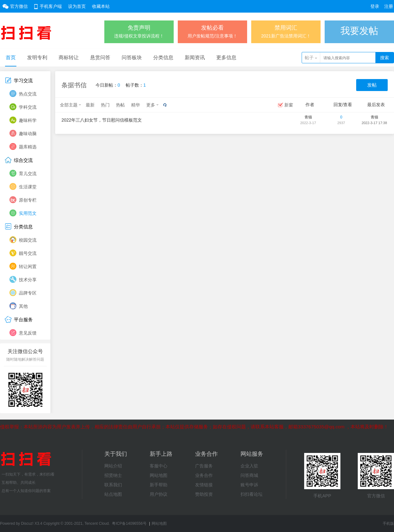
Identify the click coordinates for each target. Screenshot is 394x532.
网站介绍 (113, 466)
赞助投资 (204, 494)
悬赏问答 (100, 57)
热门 (105, 105)
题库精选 (28, 147)
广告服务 (204, 466)
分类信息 (163, 57)
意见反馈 (28, 333)
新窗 (289, 105)
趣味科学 (28, 120)
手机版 (388, 523)
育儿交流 (28, 174)
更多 (151, 105)
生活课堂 (28, 187)
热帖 (120, 105)
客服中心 (159, 466)
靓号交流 (28, 253)
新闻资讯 (195, 57)
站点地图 (113, 494)
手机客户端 (51, 6)
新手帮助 (159, 485)
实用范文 (28, 213)
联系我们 (113, 485)
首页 (11, 57)
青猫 (308, 117)
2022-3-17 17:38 (374, 123)
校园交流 (28, 240)
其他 (23, 306)
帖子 (309, 58)
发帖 (372, 85)
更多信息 (226, 57)
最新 (90, 105)
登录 (375, 6)
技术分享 (28, 280)
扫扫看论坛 (252, 494)
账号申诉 (249, 485)
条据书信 (74, 85)
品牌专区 (28, 293)
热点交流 (28, 94)
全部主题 (69, 105)
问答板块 (132, 57)
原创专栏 (28, 200)
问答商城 (249, 475)
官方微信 (19, 6)
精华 (136, 105)
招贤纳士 (113, 475)
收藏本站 (101, 6)
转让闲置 (28, 266)
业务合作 (204, 475)
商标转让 (69, 57)
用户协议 (159, 494)
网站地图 (159, 475)
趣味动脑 (28, 134)
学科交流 (28, 107)
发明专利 (37, 57)
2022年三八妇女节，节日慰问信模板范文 (102, 120)
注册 (389, 6)
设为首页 (77, 6)
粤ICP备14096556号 (129, 523)
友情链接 (204, 485)
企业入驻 (249, 466)
